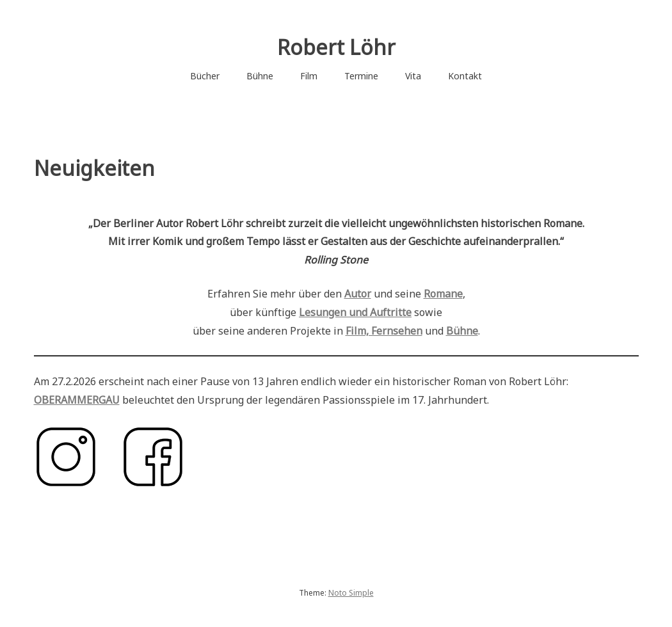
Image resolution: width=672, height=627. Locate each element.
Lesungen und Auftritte (355, 312)
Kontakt (465, 76)
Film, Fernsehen (384, 331)
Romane (443, 294)
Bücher (205, 76)
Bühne (260, 76)
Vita (413, 76)
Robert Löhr (336, 47)
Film (309, 76)
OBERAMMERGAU (77, 400)
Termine (361, 76)
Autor (358, 294)
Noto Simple (351, 593)
